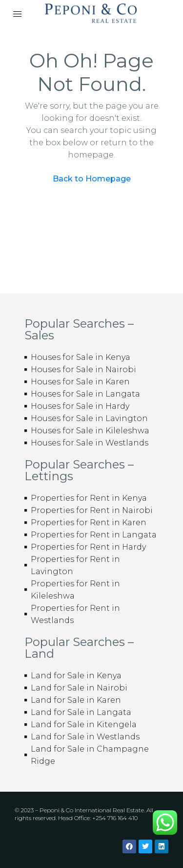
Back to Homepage (92, 179)
